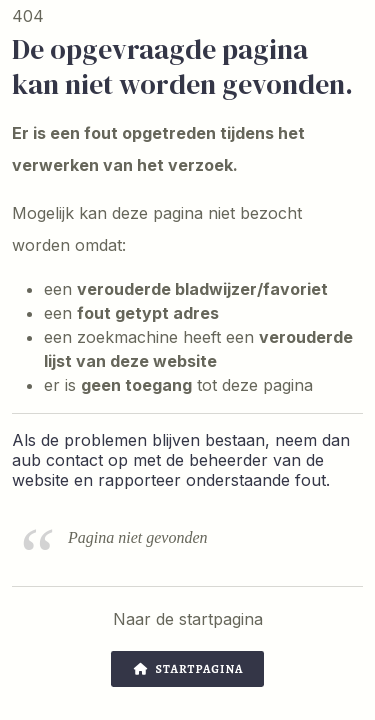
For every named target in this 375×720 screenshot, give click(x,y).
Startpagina (188, 669)
